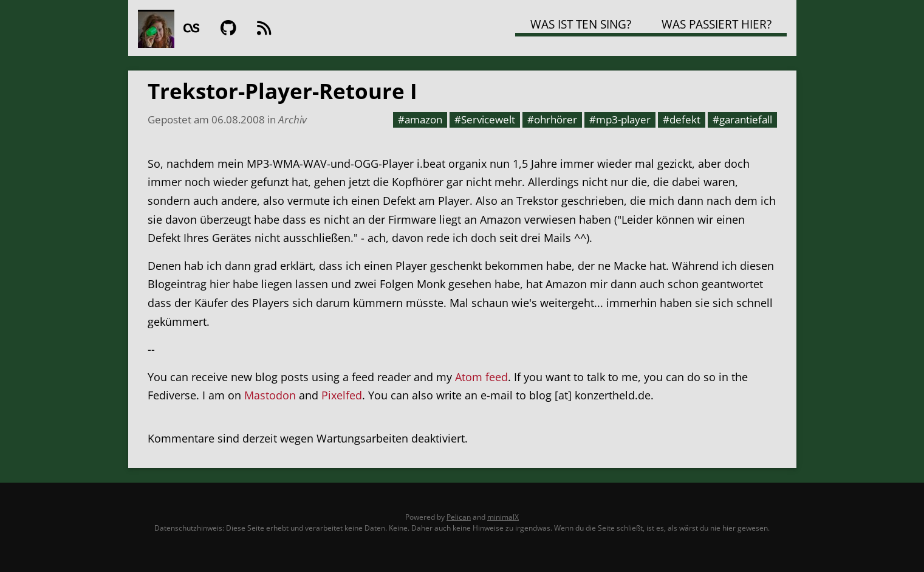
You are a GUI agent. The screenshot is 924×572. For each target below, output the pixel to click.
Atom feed (481, 377)
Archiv (293, 119)
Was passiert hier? (717, 24)
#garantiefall (742, 119)
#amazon (420, 119)
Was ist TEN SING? (581, 24)
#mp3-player (620, 119)
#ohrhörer (552, 119)
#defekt (682, 119)
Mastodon (270, 395)
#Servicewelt (485, 119)
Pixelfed (342, 395)
